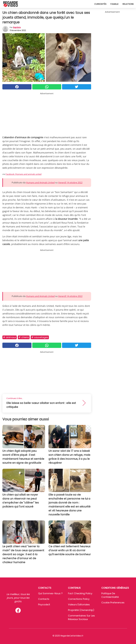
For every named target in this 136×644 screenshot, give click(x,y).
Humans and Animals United (40, 183)
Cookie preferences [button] (113, 603)
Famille (114, 4)
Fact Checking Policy (80, 593)
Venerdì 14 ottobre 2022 (70, 183)
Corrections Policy (79, 599)
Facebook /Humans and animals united (24, 174)
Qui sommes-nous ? (50, 593)
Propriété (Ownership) (81, 610)
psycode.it (44, 605)
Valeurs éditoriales (79, 605)
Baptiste (17, 27)
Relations (128, 4)
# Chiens (24, 337)
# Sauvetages (40, 337)
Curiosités (100, 4)
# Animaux (10, 337)
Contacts (44, 599)
